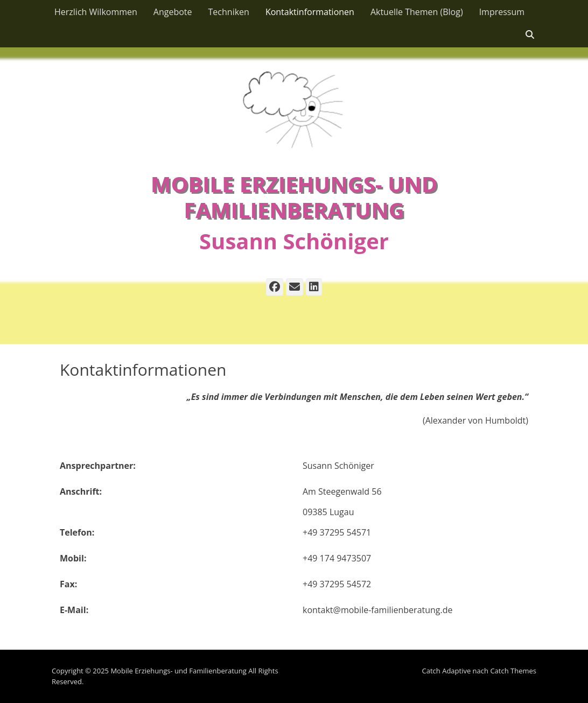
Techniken (229, 12)
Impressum (502, 12)
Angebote (173, 12)
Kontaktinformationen (310, 12)
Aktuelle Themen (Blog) (417, 12)
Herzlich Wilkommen (96, 12)
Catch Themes (513, 671)
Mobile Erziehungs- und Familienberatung (294, 197)
